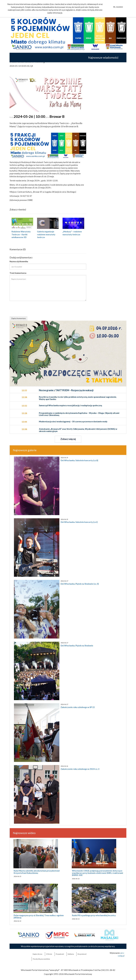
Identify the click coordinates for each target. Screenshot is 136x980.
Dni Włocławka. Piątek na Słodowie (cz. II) (80, 584)
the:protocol (82, 954)
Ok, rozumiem (118, 7)
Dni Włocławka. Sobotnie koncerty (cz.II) (79, 460)
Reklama (71, 954)
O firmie (49, 954)
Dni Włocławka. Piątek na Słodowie (77, 646)
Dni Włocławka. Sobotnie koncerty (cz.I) (79, 522)
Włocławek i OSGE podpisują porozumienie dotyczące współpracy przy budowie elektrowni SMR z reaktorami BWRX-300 (97, 873)
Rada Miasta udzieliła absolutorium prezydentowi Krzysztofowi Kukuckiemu (37, 872)
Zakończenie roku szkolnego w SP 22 (78, 707)
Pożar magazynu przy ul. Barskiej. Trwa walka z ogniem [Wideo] (39, 916)
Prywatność (60, 954)
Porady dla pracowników (41, 959)
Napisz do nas (38, 954)
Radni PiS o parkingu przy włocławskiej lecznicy (94, 915)
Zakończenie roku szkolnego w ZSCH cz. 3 (80, 769)
